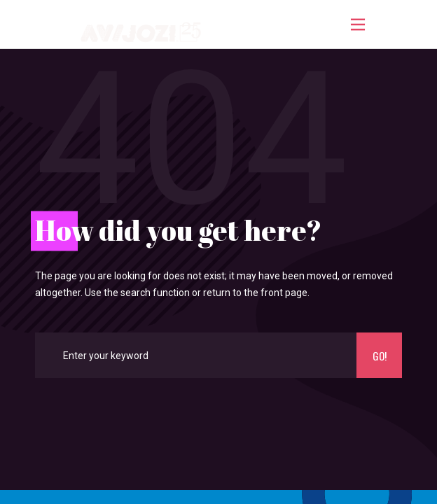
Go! (380, 356)
